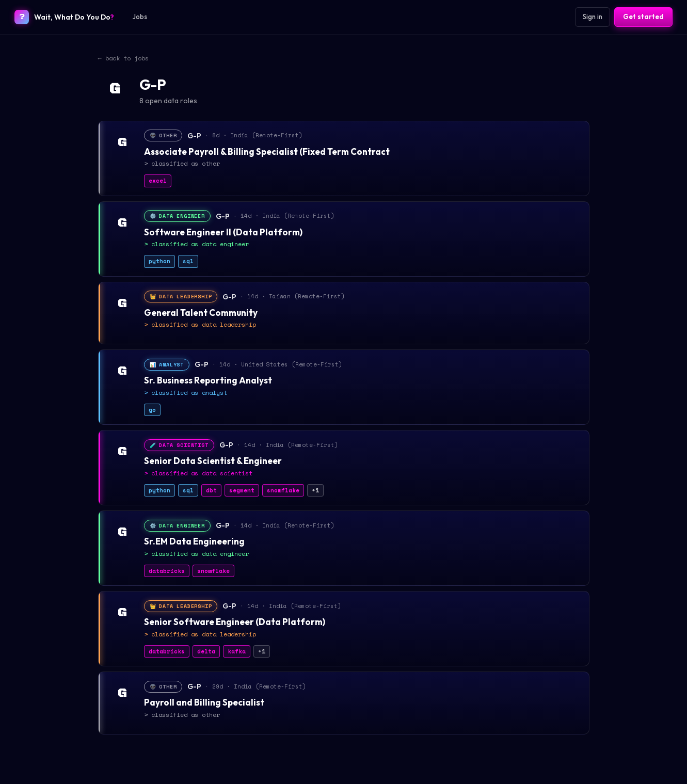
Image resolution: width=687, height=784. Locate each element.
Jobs (140, 17)
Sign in (593, 17)
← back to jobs (123, 58)
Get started (643, 17)
